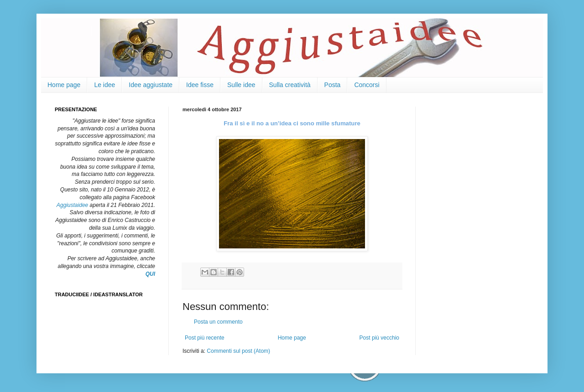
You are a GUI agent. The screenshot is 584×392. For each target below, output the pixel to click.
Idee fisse (200, 85)
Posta (333, 85)
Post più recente (205, 338)
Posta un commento (218, 322)
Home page (64, 85)
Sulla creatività (290, 85)
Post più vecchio (379, 338)
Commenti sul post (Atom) (238, 351)
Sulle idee (241, 85)
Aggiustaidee (72, 205)
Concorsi (367, 85)
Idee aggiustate (151, 85)
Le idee (104, 85)
